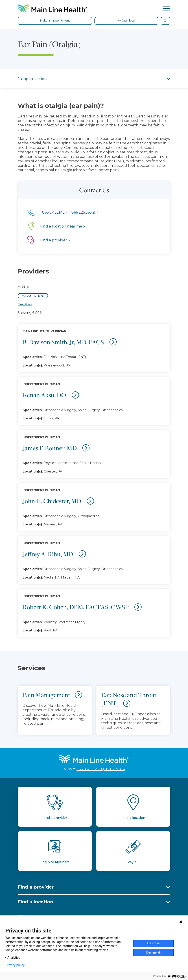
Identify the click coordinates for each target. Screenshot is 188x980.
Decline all (153, 952)
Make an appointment (55, 21)
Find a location (35, 902)
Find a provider (36, 887)
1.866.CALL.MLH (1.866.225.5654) (101, 769)
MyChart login (127, 21)
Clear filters (25, 304)
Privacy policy (15, 965)
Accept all (153, 943)
